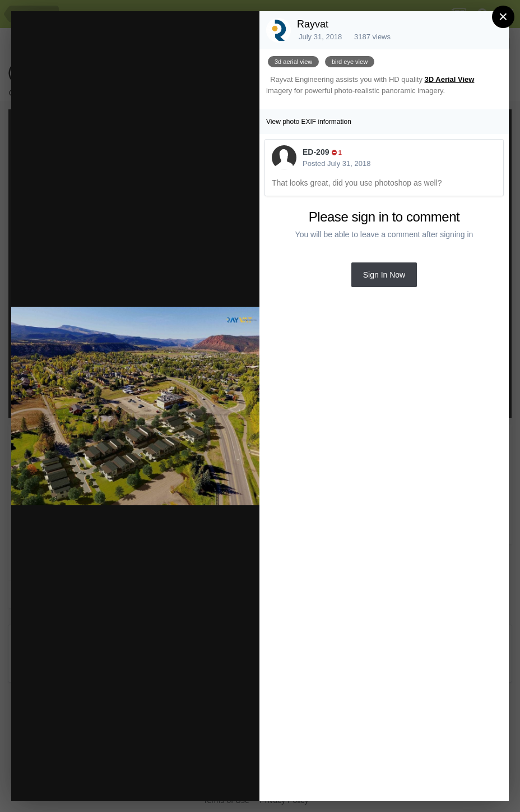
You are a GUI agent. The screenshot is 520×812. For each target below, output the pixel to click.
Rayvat (313, 24)
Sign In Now (384, 275)
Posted (336, 163)
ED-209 (316, 152)
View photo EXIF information (309, 122)
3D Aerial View (450, 79)
